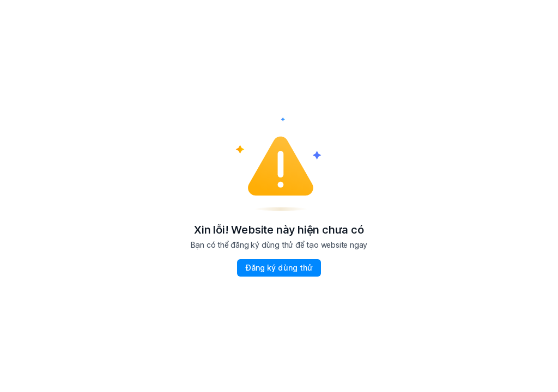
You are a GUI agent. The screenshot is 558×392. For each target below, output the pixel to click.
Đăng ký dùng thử (279, 268)
